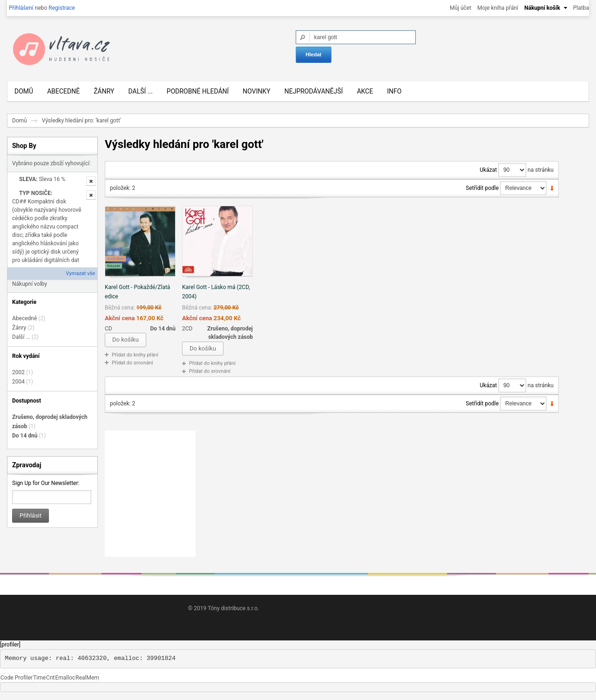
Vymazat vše (81, 277)
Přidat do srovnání (132, 366)
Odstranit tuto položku (91, 185)
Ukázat (488, 173)
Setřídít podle (482, 191)
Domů (20, 124)
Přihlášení (21, 8)
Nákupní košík (542, 8)
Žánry (19, 331)
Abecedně (24, 322)
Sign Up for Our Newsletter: (46, 486)
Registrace (62, 8)
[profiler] (10, 648)
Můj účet (461, 8)
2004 (18, 385)
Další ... (21, 340)
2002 (18, 376)
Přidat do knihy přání (135, 358)
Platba (581, 8)
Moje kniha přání (498, 8)
